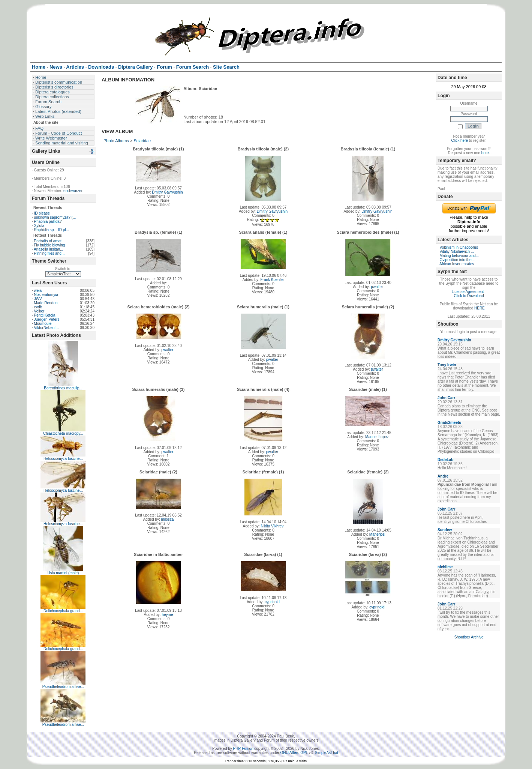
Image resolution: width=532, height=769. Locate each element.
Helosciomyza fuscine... (63, 459)
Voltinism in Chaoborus (459, 247)
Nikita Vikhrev (272, 526)
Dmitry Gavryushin (167, 192)
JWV (38, 299)
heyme (167, 615)
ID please (42, 213)
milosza (167, 519)
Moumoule (43, 324)
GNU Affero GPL (294, 753)
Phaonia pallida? (48, 222)
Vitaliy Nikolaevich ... (457, 252)
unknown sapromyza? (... (55, 217)
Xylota (39, 226)
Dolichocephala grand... (63, 611)
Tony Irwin (447, 365)
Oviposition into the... (457, 260)
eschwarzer (73, 191)
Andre (443, 476)
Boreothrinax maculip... (63, 388)
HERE (480, 308)
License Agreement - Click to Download (469, 294)
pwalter (377, 287)
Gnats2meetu (449, 423)
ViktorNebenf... (46, 328)
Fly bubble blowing (50, 245)
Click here (460, 140)
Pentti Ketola (45, 315)
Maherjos (377, 534)
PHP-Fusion (243, 749)
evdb (38, 307)
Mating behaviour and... (459, 256)
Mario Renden (46, 303)
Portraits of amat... (49, 241)
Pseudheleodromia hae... (63, 687)
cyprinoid (272, 602)
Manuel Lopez (377, 437)
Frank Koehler (272, 280)
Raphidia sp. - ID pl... (52, 230)
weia (38, 291)
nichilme (445, 567)
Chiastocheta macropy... (63, 433)
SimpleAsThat (327, 753)
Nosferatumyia (46, 295)
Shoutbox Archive (469, 637)
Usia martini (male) (63, 573)
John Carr (446, 398)
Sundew (445, 530)
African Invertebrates (457, 264)
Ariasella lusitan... (48, 249)
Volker (39, 311)
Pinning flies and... (49, 253)
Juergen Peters (47, 319)
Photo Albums (116, 141)
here (485, 153)
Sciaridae (142, 141)
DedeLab (445, 460)
